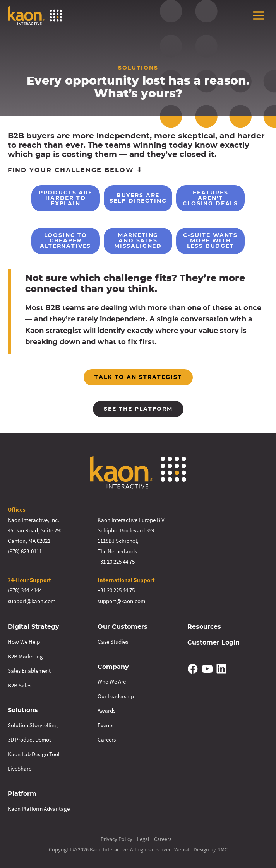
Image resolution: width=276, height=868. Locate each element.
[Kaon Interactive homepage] (35, 15)
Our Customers (123, 626)
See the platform (138, 409)
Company (113, 666)
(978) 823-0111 (25, 551)
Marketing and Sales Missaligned (138, 241)
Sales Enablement (29, 670)
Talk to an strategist (138, 377)
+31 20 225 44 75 (116, 562)
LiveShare (20, 768)
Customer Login (213, 642)
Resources (204, 626)
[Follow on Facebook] (193, 668)
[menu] (259, 15)
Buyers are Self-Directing (138, 198)
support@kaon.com (32, 601)
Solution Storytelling (33, 724)
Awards (106, 710)
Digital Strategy (33, 626)
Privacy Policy (117, 838)
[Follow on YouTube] (207, 668)
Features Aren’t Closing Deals (225, 198)
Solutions (23, 709)
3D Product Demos (30, 739)
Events (105, 724)
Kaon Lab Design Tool (34, 753)
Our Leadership (116, 695)
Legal (143, 838)
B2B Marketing (25, 656)
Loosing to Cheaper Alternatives (51, 241)
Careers (107, 739)
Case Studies (113, 641)
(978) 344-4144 (25, 590)
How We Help (24, 641)
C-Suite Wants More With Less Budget (225, 241)
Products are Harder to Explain (51, 198)
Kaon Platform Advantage (39, 807)
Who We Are (112, 681)
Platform (22, 793)
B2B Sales (20, 685)
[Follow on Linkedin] (221, 668)
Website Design (192, 848)
